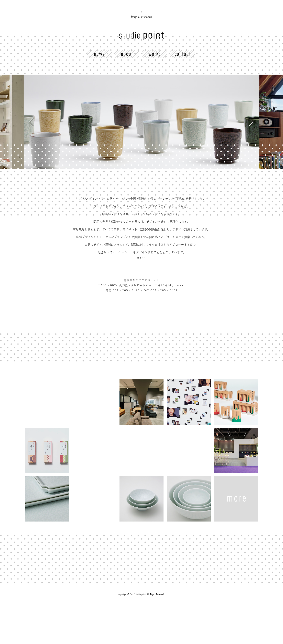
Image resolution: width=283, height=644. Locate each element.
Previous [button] (83, 122)
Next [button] (200, 122)
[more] (141, 258)
